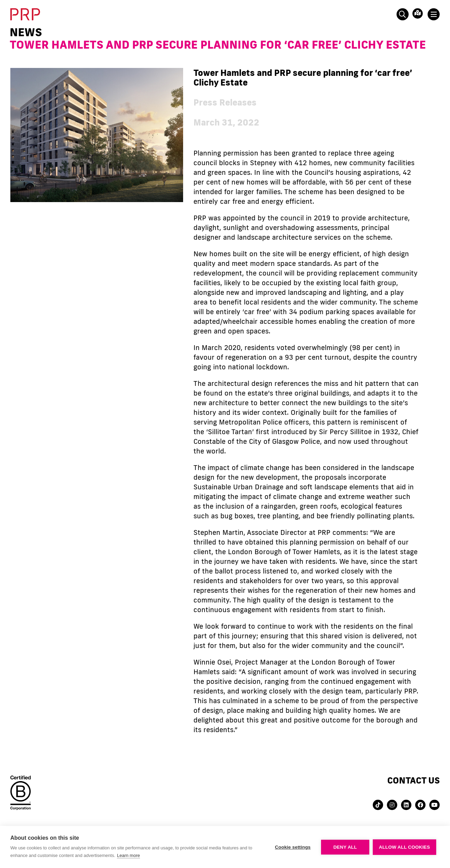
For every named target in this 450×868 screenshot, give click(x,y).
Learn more (128, 855)
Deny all (345, 847)
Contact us (413, 780)
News (26, 32)
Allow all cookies (404, 847)
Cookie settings (293, 847)
